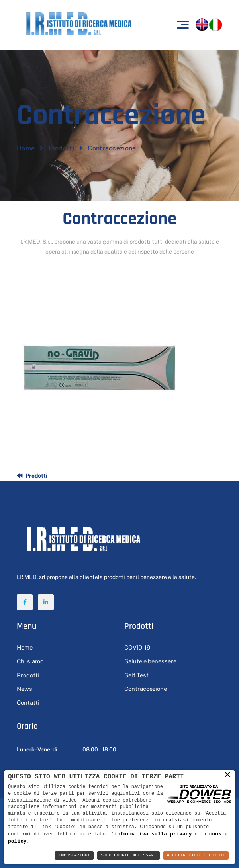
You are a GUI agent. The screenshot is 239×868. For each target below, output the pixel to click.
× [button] (227, 775)
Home (26, 148)
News (24, 689)
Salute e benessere (150, 661)
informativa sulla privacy (153, 833)
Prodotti (61, 148)
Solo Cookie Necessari (128, 855)
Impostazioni (74, 855)
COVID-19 (137, 647)
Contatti (28, 703)
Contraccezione (146, 689)
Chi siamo (30, 661)
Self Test (136, 675)
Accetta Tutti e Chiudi (196, 855)
